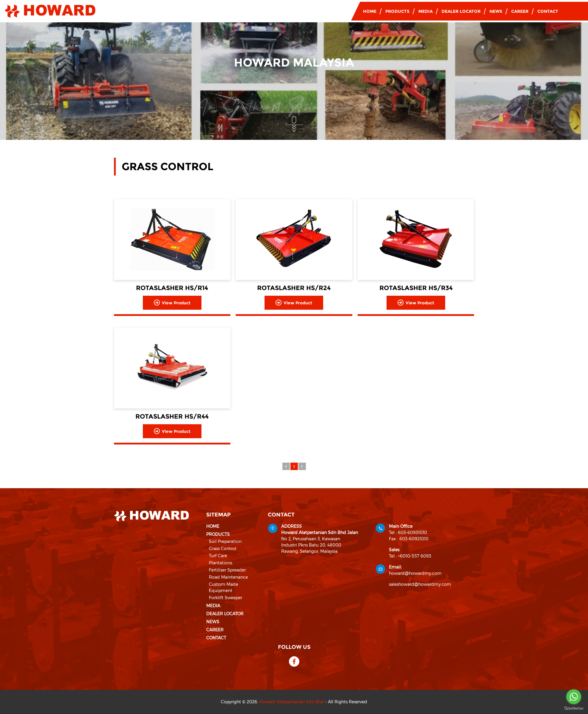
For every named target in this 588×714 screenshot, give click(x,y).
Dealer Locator (461, 11)
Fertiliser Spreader (227, 570)
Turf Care (218, 556)
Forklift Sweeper (226, 598)
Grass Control (223, 549)
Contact (548, 11)
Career (520, 11)
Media (426, 11)
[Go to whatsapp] (574, 697)
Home (370, 11)
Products (397, 11)
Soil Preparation (225, 541)
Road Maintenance (228, 577)
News (496, 11)
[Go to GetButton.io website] (574, 708)
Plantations (220, 563)
